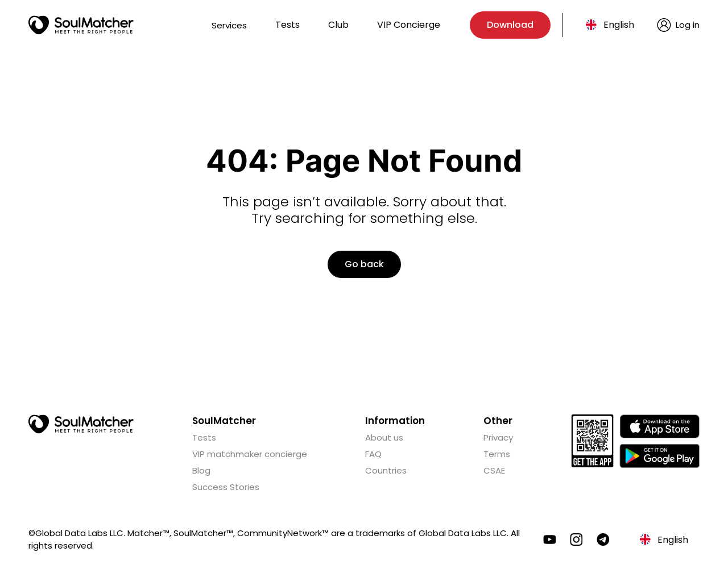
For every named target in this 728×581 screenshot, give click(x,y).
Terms (497, 454)
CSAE (494, 470)
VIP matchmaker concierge (250, 454)
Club (338, 25)
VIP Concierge (409, 25)
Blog (201, 470)
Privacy (498, 437)
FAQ (373, 454)
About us (384, 437)
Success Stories (226, 487)
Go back (364, 264)
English (619, 25)
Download (510, 25)
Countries (386, 470)
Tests (288, 25)
